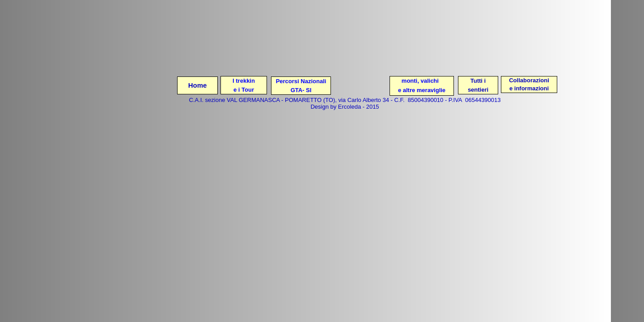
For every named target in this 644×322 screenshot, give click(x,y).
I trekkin (244, 81)
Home (198, 85)
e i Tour (244, 90)
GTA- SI (301, 90)
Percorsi (288, 81)
